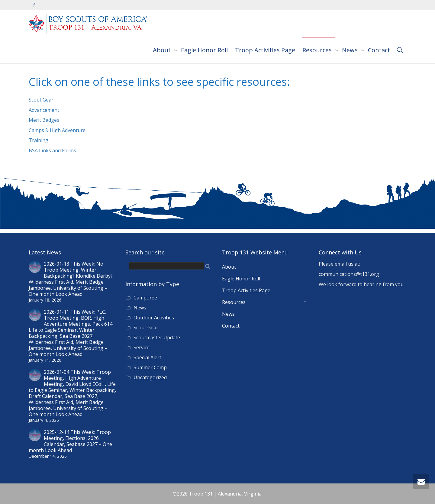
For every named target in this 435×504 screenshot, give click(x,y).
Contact (379, 50)
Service (142, 347)
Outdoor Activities (154, 318)
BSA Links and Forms (52, 150)
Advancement (44, 110)
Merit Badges (44, 120)
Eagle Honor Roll (204, 50)
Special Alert (147, 357)
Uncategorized (150, 377)
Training (39, 140)
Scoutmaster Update (157, 338)
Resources (318, 50)
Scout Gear (41, 100)
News (351, 50)
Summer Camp (150, 367)
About (163, 50)
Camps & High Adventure (57, 130)
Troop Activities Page (265, 50)
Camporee (145, 298)
